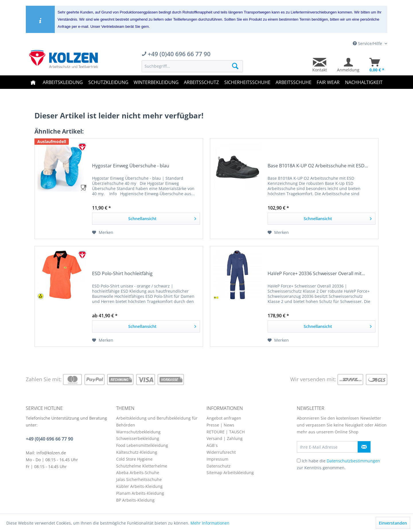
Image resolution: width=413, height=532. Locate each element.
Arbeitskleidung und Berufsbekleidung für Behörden (157, 422)
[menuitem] (192, 66)
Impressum (217, 459)
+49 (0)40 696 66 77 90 (49, 439)
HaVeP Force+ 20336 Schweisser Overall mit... (316, 274)
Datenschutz (219, 466)
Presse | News (220, 425)
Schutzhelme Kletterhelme (142, 466)
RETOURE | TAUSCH (226, 432)
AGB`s (212, 445)
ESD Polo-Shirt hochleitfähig (122, 274)
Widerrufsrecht (221, 452)
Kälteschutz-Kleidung (137, 452)
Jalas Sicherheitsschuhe (139, 479)
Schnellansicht (162, 218)
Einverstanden (393, 523)
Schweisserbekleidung (138, 438)
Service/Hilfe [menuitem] (368, 43)
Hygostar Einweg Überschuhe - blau (131, 166)
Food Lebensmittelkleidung (142, 445)
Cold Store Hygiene (134, 459)
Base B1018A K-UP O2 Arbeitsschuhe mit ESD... (318, 166)
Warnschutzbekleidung (138, 432)
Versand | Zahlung (225, 438)
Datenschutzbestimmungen (353, 461)
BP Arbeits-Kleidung (135, 500)
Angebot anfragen (224, 418)
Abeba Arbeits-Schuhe (138, 473)
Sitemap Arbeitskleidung (230, 473)
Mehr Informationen (210, 523)
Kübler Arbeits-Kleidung (139, 486)
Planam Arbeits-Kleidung (140, 493)
